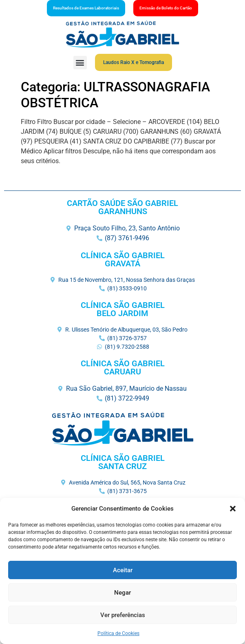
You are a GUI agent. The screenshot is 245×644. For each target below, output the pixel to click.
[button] (233, 509)
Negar (123, 593)
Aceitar (123, 570)
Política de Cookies (118, 633)
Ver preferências (123, 615)
